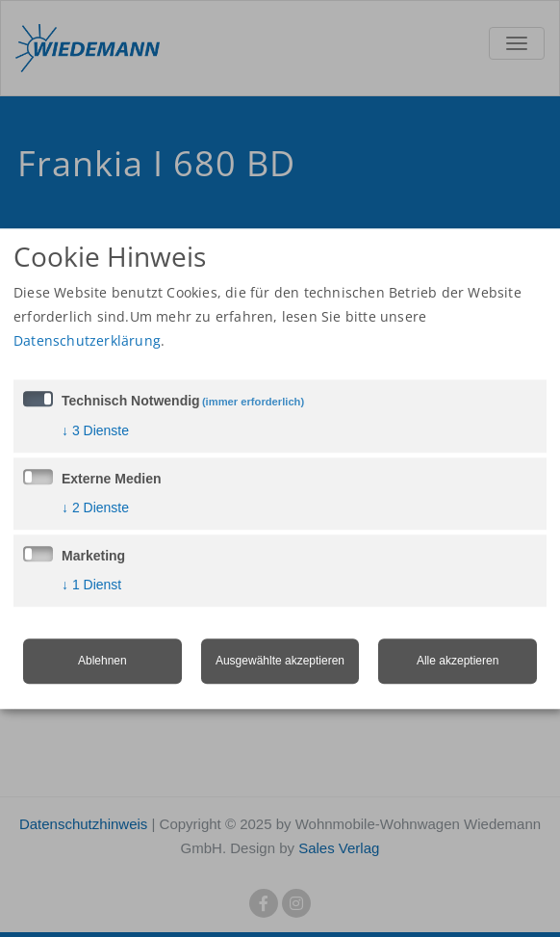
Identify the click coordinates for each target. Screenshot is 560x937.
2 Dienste (95, 508)
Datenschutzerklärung (87, 340)
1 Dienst (91, 585)
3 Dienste (95, 430)
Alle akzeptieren (458, 661)
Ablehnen (102, 661)
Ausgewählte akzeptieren (280, 661)
